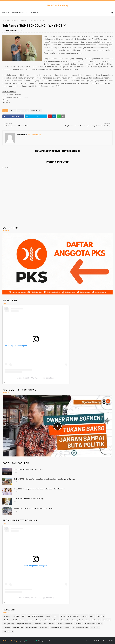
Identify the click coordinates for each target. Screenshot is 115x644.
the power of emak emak (81, 627)
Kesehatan (48, 620)
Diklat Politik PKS (73, 616)
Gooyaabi (35, 641)
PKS (45, 624)
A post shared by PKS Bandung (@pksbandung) (36, 378)
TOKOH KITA (95, 627)
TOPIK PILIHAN (14, 20)
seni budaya (44, 627)
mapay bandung (23, 111)
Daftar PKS (98, 641)
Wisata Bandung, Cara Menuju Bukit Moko (28, 469)
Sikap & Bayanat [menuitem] (19, 13)
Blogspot (28, 641)
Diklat (63, 616)
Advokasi (7, 616)
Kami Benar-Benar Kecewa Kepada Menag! (29, 499)
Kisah (63, 620)
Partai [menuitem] (4, 13)
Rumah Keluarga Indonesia (93, 624)
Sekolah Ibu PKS (18, 627)
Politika (52, 624)
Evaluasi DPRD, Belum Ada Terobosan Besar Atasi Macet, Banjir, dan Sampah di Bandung (44, 479)
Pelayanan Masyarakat (24, 624)
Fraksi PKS (100, 616)
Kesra (56, 620)
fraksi (92, 616)
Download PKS (108, 641)
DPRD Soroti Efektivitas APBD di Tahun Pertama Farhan (33, 508)
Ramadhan (69, 624)
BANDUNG (16, 616)
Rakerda (60, 624)
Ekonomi (84, 616)
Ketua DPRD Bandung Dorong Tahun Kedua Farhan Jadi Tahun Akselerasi (39, 489)
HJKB (15, 620)
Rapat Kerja (79, 624)
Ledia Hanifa (96, 620)
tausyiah (67, 627)
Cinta (48, 616)
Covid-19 (55, 616)
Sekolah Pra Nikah (32, 627)
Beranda (5, 20)
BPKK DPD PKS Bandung (36, 616)
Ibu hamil (30, 620)
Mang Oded (107, 620)
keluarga (12, 111)
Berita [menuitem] (33, 13)
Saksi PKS (7, 627)
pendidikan (37, 624)
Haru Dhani (7, 620)
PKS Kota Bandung (57, 5)
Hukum (22, 620)
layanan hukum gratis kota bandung (78, 620)
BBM (24, 616)
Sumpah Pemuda (56, 627)
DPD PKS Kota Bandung (10, 641)
